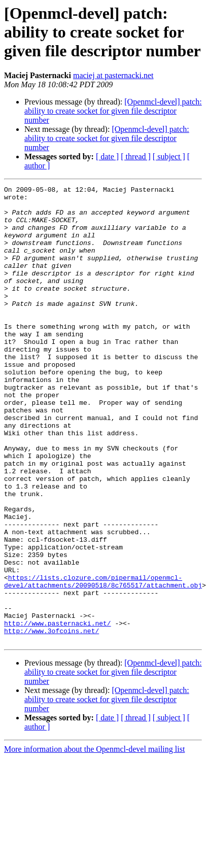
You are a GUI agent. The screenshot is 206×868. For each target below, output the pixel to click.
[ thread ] (136, 157)
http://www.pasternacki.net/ (58, 693)
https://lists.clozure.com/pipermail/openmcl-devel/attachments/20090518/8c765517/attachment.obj (103, 643)
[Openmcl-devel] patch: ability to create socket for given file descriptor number (113, 111)
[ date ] (107, 157)
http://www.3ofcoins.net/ (52, 702)
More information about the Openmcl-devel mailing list (94, 822)
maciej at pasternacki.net (113, 75)
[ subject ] (169, 157)
